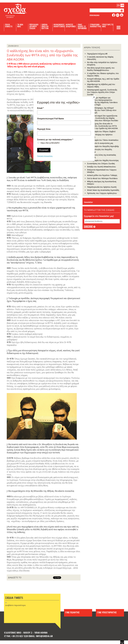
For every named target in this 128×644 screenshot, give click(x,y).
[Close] (94, 97)
